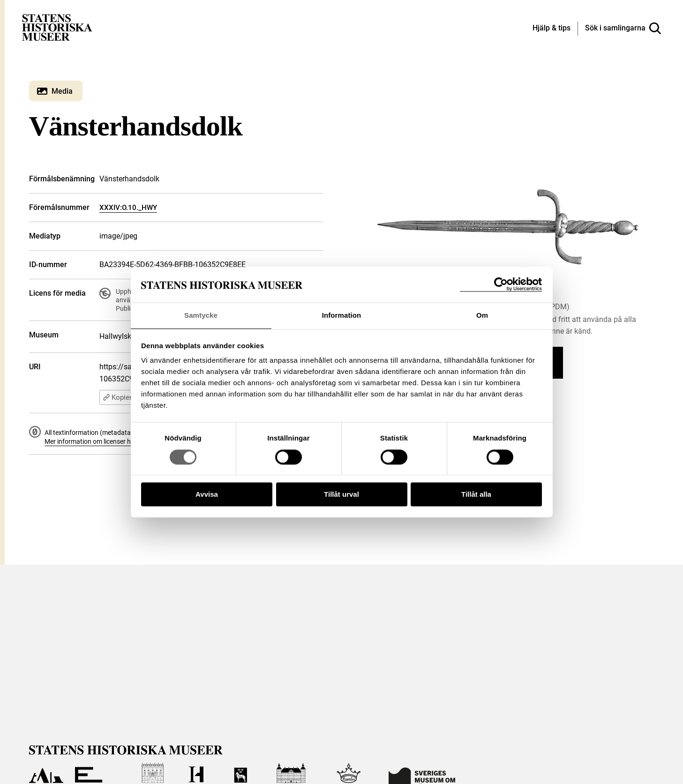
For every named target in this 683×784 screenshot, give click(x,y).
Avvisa (207, 495)
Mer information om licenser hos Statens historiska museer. (130, 441)
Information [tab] (342, 315)
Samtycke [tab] (201, 315)
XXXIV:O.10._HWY (128, 208)
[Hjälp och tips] (552, 29)
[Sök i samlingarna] (623, 29)
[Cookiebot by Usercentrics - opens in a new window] (501, 284)
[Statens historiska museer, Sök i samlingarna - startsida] (57, 27)
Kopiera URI (125, 397)
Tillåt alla (476, 495)
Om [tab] (482, 315)
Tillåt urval (341, 495)
